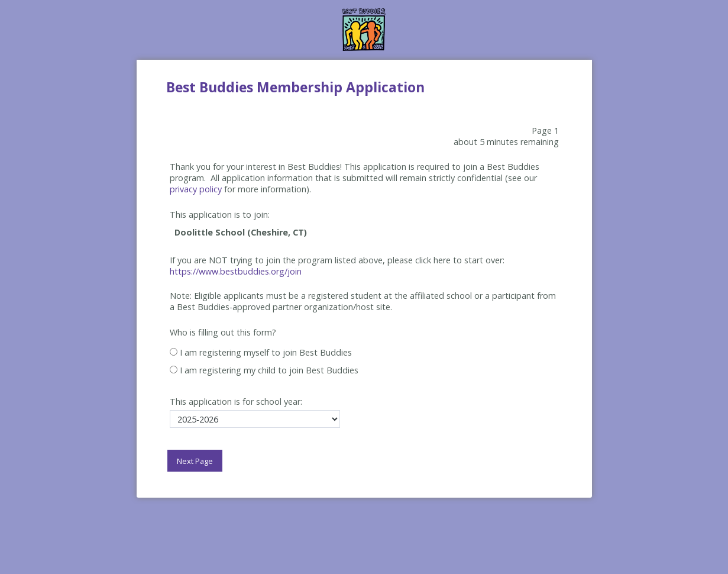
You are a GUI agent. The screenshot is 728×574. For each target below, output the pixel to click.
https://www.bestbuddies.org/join (236, 271)
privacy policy (196, 189)
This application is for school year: (236, 402)
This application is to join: (220, 215)
